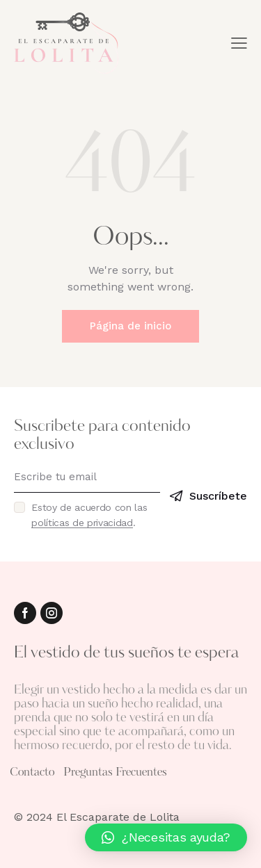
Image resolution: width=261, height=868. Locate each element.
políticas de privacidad (82, 523)
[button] (166, 837)
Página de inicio (130, 326)
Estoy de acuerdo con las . (89, 515)
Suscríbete (218, 496)
